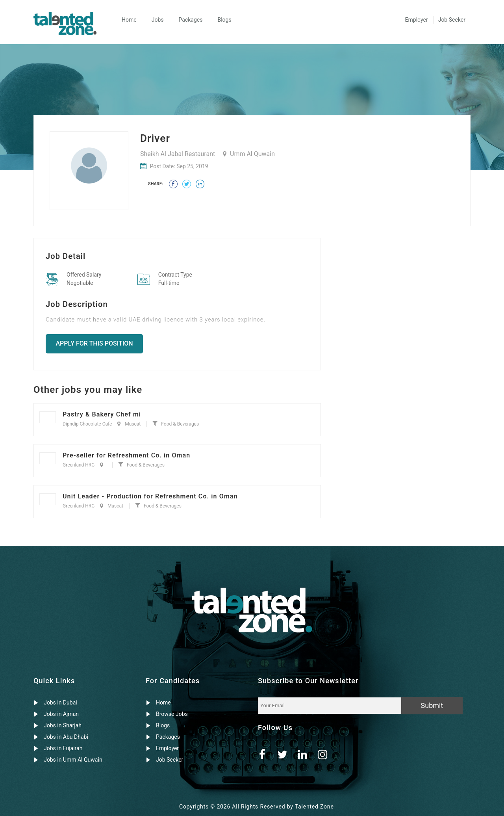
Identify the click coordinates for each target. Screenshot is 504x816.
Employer (417, 20)
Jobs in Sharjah (63, 725)
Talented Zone (314, 807)
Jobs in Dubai (60, 703)
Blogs (224, 20)
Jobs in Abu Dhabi (66, 737)
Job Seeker (452, 20)
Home (129, 20)
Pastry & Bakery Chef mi (102, 414)
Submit (432, 705)
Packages (190, 20)
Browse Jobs (172, 714)
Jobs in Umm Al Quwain (73, 760)
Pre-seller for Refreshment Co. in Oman (126, 455)
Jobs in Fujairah (63, 748)
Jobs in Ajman (61, 714)
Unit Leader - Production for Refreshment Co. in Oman (150, 496)
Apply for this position (94, 343)
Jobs (158, 20)
